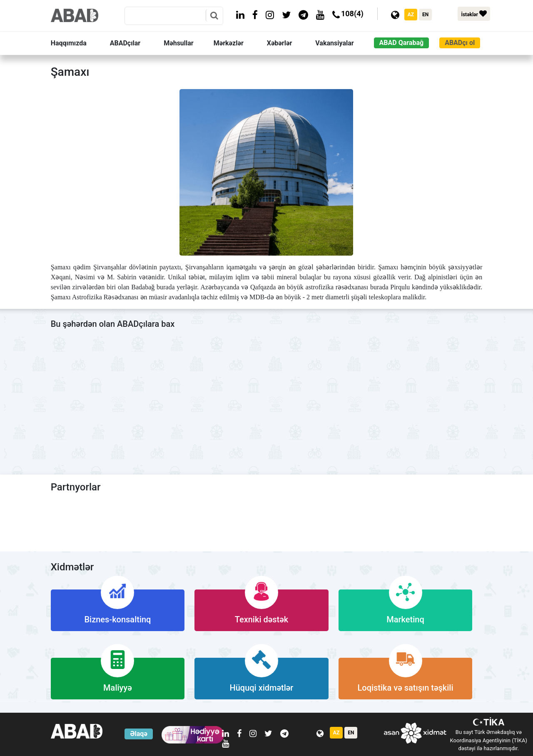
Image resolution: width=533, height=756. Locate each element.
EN (425, 15)
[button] (79, 43)
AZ (411, 15)
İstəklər (474, 14)
